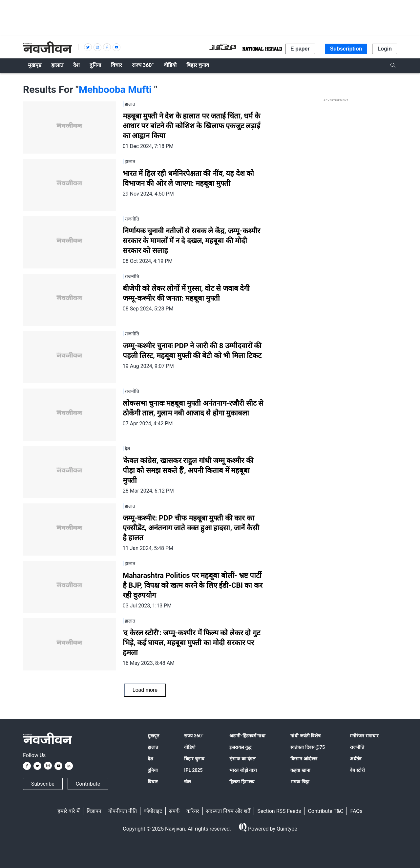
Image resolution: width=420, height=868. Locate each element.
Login (385, 49)
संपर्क (174, 811)
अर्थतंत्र (356, 759)
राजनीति (357, 747)
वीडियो (190, 747)
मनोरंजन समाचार (364, 736)
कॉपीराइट (153, 811)
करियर (193, 811)
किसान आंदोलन (304, 759)
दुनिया (153, 770)
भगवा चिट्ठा (300, 782)
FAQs (356, 811)
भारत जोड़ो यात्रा (243, 770)
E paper (300, 49)
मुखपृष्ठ (153, 736)
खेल (187, 782)
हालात (153, 747)
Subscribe (43, 784)
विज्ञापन (94, 811)
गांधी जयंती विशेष (305, 736)
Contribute (88, 784)
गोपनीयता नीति (123, 811)
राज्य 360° (194, 736)
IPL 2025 (193, 770)
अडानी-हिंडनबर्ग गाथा (247, 736)
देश (150, 759)
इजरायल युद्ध (240, 747)
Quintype (286, 829)
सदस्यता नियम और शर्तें (228, 811)
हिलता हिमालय (242, 782)
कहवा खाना (300, 770)
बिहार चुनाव (194, 759)
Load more (145, 690)
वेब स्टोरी (357, 770)
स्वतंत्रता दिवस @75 (308, 747)
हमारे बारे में (69, 811)
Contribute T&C (325, 811)
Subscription (346, 49)
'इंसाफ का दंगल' (243, 759)
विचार (153, 782)
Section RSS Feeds (279, 811)
